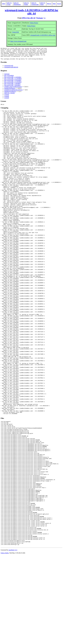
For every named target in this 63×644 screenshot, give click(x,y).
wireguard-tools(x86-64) (11, 70)
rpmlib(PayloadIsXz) (10, 94)
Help (54, 4)
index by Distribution (17, 4)
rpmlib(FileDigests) (10, 91)
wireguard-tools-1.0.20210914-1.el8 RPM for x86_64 (31, 12)
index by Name (43, 4)
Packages (40, 18)
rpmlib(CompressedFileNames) (13, 89)
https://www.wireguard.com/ (18, 41)
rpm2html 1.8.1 (13, 639)
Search (59, 4)
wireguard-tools (9, 68)
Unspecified (15, 32)
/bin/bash (7, 76)
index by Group (9, 4)
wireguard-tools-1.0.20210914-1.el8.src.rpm (43, 35)
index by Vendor (26, 4)
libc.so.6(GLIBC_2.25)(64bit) (13, 83)
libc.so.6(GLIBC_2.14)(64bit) (13, 80)
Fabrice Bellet (5, 642)
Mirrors (49, 4)
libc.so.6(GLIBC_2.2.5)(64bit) (13, 81)
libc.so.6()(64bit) (9, 78)
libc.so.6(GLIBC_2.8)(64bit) (12, 87)
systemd (7, 97)
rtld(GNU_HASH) (9, 95)
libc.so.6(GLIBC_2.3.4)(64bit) (13, 84)
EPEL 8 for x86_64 (29, 18)
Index (4, 4)
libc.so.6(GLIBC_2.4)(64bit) (12, 86)
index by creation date (35, 4)
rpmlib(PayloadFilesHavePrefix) (13, 92)
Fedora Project (34, 23)
